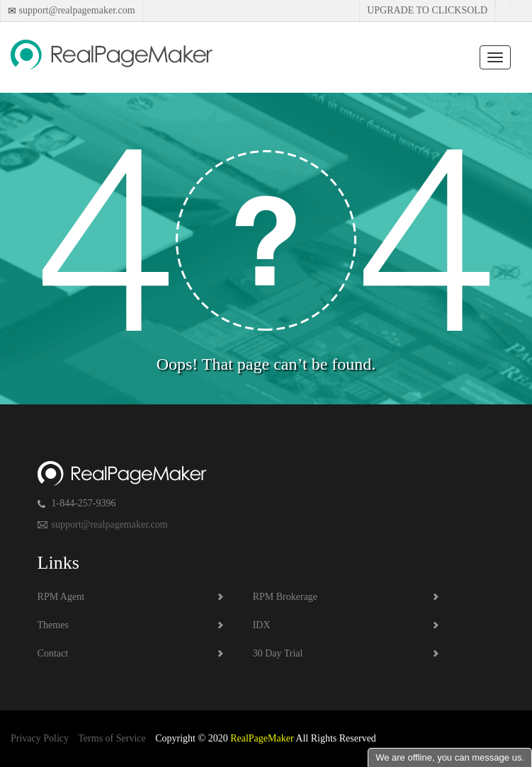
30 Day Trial (278, 653)
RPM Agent (61, 597)
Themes (53, 625)
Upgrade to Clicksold (427, 10)
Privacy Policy (40, 738)
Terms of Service (112, 738)
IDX (262, 625)
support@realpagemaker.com (76, 10)
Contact (53, 653)
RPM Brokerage (285, 597)
